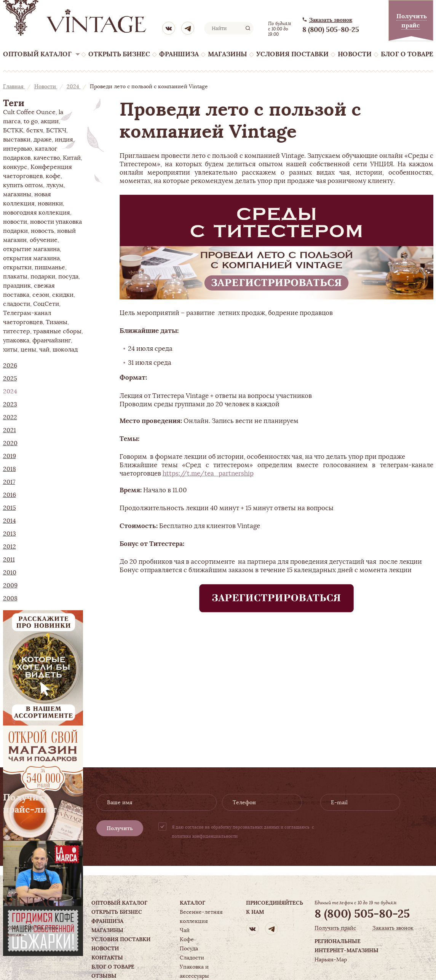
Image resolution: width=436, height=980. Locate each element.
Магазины (228, 54)
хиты (10, 350)
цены (28, 350)
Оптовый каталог (37, 54)
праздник (17, 286)
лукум (55, 185)
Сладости (192, 958)
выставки (17, 140)
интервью (18, 149)
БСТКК (13, 130)
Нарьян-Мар (331, 959)
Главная (14, 86)
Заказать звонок (331, 20)
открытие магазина (31, 249)
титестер (17, 331)
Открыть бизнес (119, 54)
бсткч (35, 130)
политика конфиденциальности (205, 836)
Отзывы (104, 976)
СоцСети (46, 304)
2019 (10, 456)
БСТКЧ (56, 130)
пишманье (50, 267)
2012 (10, 547)
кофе (53, 176)
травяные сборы (57, 331)
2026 (10, 366)
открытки (17, 267)
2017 (9, 482)
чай (44, 350)
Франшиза (179, 54)
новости (15, 222)
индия (64, 140)
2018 (10, 469)
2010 (10, 573)
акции (50, 121)
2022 (10, 417)
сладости (17, 304)
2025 (10, 379)
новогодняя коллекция (37, 213)
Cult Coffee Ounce (29, 112)
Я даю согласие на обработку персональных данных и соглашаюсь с (243, 832)
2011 (9, 560)
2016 (10, 495)
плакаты (15, 277)
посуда (68, 277)
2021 (10, 430)
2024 (74, 86)
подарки (43, 277)
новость (42, 231)
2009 (10, 585)
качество (47, 158)
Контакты (107, 958)
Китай (72, 158)
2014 (10, 521)
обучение (44, 240)
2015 (10, 508)
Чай (185, 930)
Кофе (187, 939)
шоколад (65, 350)
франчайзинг (52, 340)
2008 (10, 598)
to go (31, 121)
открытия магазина (31, 258)
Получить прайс (335, 928)
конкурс (15, 167)
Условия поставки (292, 54)
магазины (17, 194)
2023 (10, 404)
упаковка (16, 340)
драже (43, 140)
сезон (41, 295)
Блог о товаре (407, 54)
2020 (10, 443)
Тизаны (57, 322)
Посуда (189, 948)
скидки (63, 295)
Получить (120, 828)
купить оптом (23, 185)
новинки (50, 204)
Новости (355, 54)
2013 (10, 534)
